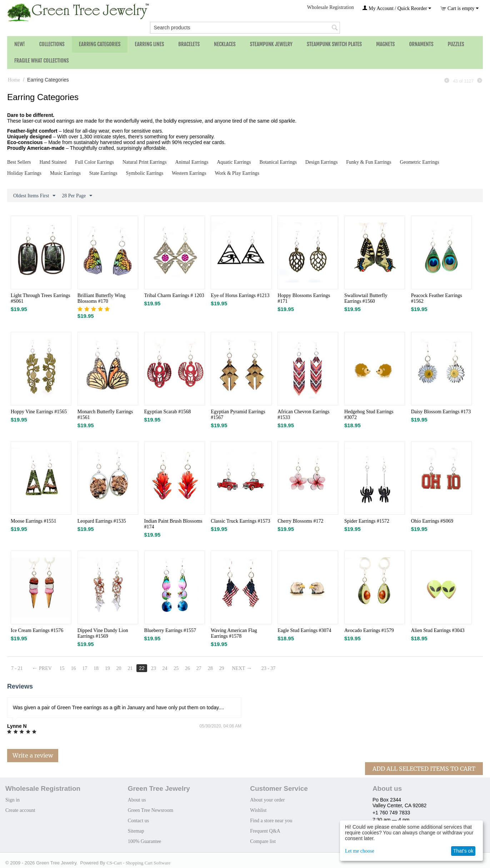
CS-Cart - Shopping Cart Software (138, 863)
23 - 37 (269, 668)
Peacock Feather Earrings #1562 (437, 298)
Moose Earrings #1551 (34, 521)
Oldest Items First (34, 196)
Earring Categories (100, 44)
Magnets (385, 44)
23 (154, 668)
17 (85, 668)
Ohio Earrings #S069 (432, 521)
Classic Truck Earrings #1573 (240, 521)
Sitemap (136, 831)
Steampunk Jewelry (271, 44)
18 (96, 668)
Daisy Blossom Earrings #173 (441, 412)
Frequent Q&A (265, 831)
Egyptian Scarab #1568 (168, 412)
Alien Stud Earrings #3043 (438, 630)
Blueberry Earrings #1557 (170, 630)
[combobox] (245, 28)
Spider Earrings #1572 (367, 521)
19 (107, 668)
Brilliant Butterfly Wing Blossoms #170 (102, 298)
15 (62, 668)
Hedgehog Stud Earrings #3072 (369, 415)
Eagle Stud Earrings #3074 (304, 630)
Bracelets (189, 44)
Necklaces (225, 44)
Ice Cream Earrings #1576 (37, 630)
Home (14, 80)
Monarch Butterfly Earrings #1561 (105, 415)
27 (199, 668)
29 (222, 668)
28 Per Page (77, 196)
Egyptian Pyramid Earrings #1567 (238, 415)
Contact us (139, 821)
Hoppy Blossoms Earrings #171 (304, 298)
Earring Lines (149, 44)
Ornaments (421, 44)
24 (165, 668)
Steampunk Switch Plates (334, 44)
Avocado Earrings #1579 (369, 630)
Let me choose (360, 851)
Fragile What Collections (42, 61)
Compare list (263, 841)
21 (130, 668)
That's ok (463, 851)
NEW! (20, 44)
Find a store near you (271, 821)
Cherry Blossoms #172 (300, 521)
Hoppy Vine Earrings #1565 (39, 412)
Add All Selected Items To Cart (424, 769)
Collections (52, 44)
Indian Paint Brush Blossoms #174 (173, 524)
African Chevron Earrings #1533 (303, 415)
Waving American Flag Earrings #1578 (234, 633)
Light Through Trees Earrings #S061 (41, 298)
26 (188, 668)
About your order (267, 800)
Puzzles (456, 44)
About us (137, 800)
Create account (20, 810)
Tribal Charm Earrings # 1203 (174, 295)
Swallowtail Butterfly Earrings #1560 (366, 298)
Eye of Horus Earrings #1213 (240, 295)
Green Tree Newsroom (151, 810)
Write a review (33, 755)
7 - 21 (17, 668)
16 (74, 668)
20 (119, 668)
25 (176, 668)
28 (211, 668)
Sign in (12, 800)
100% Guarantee (145, 841)
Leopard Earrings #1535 (102, 521)
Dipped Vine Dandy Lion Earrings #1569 (103, 633)
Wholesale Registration (331, 7)
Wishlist (258, 810)
